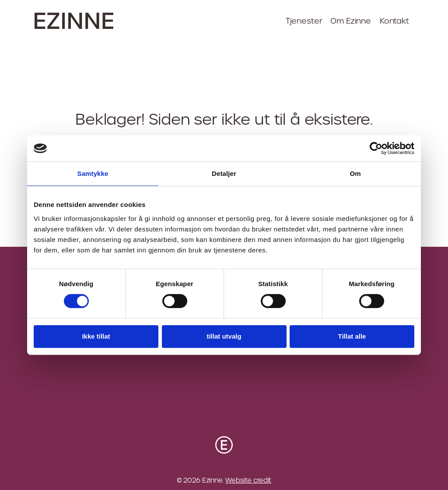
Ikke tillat (96, 336)
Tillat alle (352, 336)
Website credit (248, 480)
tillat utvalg (224, 336)
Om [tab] (355, 173)
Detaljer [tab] (224, 173)
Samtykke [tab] (93, 173)
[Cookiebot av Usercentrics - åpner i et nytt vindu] (376, 148)
